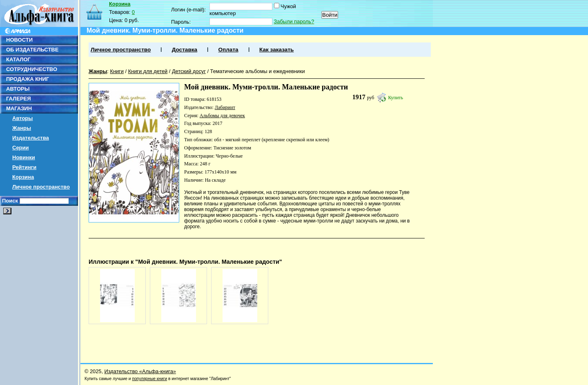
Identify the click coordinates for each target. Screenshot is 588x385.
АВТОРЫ (18, 89)
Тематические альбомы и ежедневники (258, 71)
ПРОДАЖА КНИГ (28, 79)
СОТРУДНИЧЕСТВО (32, 69)
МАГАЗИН (19, 108)
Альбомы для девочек (222, 116)
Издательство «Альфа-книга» (140, 371)
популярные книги (149, 379)
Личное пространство (41, 187)
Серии (21, 148)
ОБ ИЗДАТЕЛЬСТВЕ (32, 50)
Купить (395, 98)
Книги (117, 71)
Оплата (228, 50)
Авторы (22, 118)
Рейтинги (24, 167)
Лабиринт (225, 107)
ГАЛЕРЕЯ (19, 99)
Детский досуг (189, 71)
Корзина (23, 177)
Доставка (185, 50)
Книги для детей (148, 71)
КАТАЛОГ (18, 59)
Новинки (24, 157)
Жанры (22, 128)
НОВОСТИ (19, 40)
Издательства (31, 138)
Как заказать (276, 50)
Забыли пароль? (294, 21)
